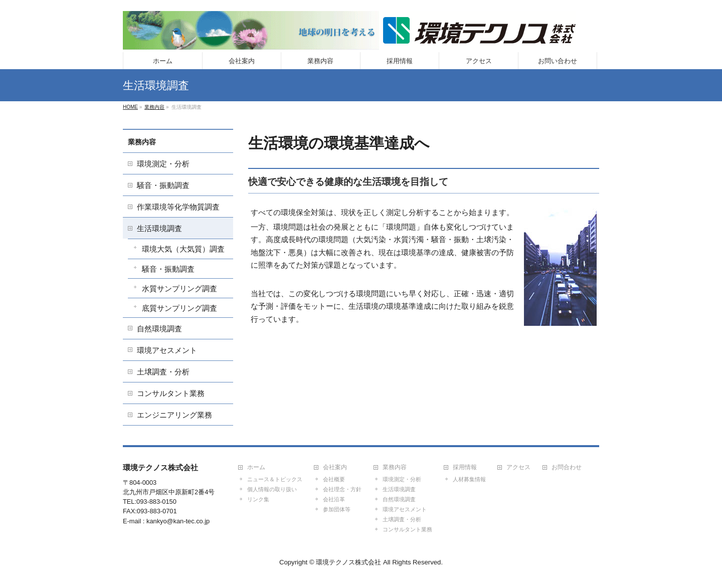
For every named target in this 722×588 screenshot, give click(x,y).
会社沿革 (334, 499)
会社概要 (334, 479)
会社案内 (335, 467)
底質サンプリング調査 (179, 308)
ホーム (256, 467)
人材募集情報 (469, 479)
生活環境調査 (159, 228)
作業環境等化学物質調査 (178, 207)
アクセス (518, 467)
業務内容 (142, 142)
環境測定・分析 (163, 164)
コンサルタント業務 (171, 393)
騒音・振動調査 (163, 185)
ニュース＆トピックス (275, 479)
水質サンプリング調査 (179, 288)
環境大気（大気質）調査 (183, 249)
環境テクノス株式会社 (348, 562)
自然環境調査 (159, 329)
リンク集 (258, 499)
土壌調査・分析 (163, 372)
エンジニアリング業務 (174, 415)
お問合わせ (567, 467)
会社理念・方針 (342, 489)
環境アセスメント (167, 350)
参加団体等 (337, 509)
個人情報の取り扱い (272, 489)
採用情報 (465, 467)
